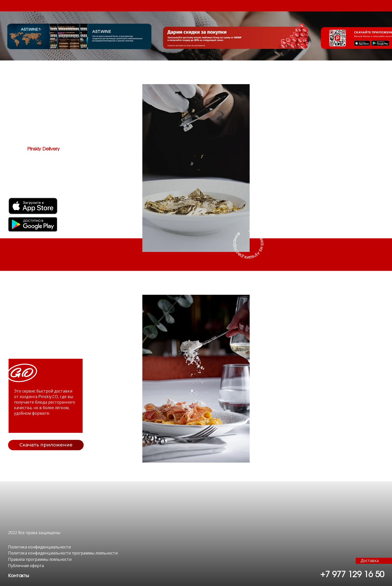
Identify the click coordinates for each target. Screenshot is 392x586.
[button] (19, 576)
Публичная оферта (26, 566)
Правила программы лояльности (40, 559)
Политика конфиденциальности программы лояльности (63, 553)
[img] (33, 224)
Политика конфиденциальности (39, 547)
